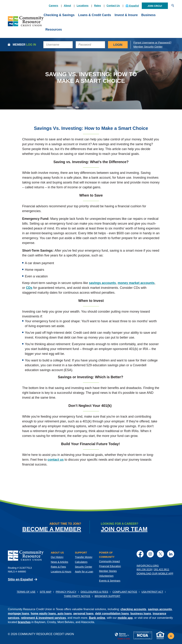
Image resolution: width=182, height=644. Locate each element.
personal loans (83, 614)
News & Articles (59, 562)
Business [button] (148, 15)
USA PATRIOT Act (152, 592)
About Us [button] (57, 553)
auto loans (65, 614)
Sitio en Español (20, 579)
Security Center (83, 567)
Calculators (81, 562)
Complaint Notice (125, 592)
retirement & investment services (43, 618)
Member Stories (108, 571)
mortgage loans (19, 614)
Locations (83, 6)
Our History (57, 557)
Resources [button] (54, 30)
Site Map (45, 592)
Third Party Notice (77, 596)
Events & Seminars (110, 581)
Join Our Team (124, 529)
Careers (53, 6)
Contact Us (113, 6)
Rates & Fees (58, 567)
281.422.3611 (162, 569)
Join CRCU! (155, 6)
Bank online (97, 618)
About (67, 6)
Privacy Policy (66, 592)
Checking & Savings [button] (59, 15)
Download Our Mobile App (155, 574)
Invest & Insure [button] (126, 15)
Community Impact (110, 561)
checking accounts (133, 609)
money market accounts (136, 283)
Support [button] (81, 553)
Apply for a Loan (84, 572)
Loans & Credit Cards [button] (95, 15)
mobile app (125, 618)
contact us (56, 460)
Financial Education (110, 566)
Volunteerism (106, 576)
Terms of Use (26, 592)
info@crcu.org (148, 566)
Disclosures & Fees (94, 592)
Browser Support (107, 596)
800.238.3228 (144, 569)
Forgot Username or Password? (152, 42)
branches (24, 622)
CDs (29, 288)
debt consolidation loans (112, 614)
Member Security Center (148, 47)
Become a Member (52, 529)
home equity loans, (44, 614)
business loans (141, 614)
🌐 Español (132, 6)
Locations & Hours (61, 572)
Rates (97, 6)
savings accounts (102, 283)
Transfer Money (84, 557)
